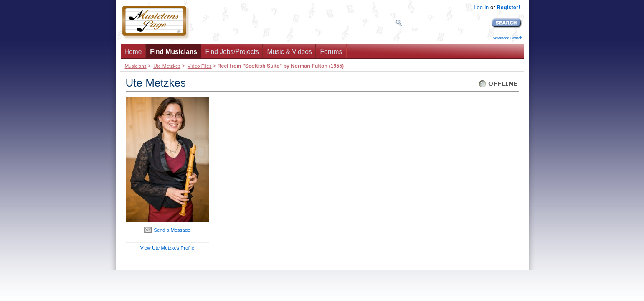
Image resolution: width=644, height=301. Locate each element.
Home (133, 52)
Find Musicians (174, 52)
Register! (508, 7)
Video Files (200, 66)
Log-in (481, 7)
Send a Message (172, 230)
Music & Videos (290, 52)
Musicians (136, 66)
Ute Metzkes (167, 66)
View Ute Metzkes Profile (167, 248)
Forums (331, 52)
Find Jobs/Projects (232, 52)
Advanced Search (507, 38)
